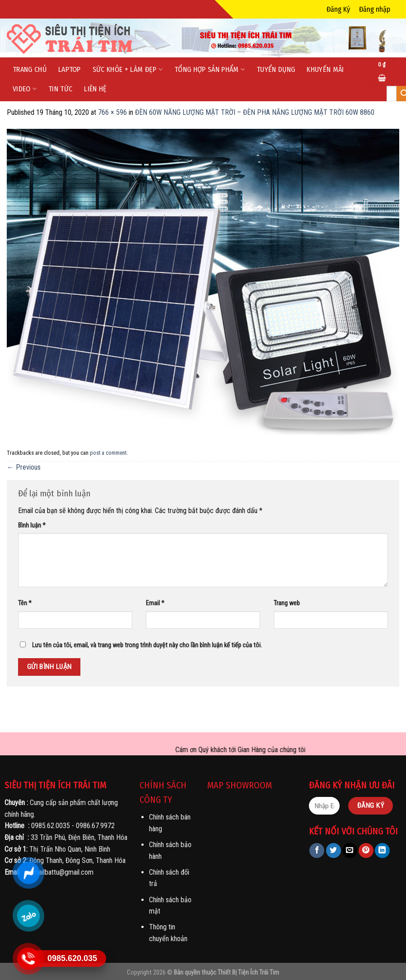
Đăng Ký (338, 9)
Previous (24, 467)
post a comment (108, 453)
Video (25, 89)
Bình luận (32, 525)
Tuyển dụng (276, 69)
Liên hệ (95, 89)
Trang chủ (30, 69)
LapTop (70, 69)
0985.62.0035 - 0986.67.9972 (73, 826)
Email (155, 603)
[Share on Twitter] (334, 850)
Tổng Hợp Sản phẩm (210, 69)
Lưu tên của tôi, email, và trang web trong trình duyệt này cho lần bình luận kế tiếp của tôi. (147, 645)
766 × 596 (112, 112)
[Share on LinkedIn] (382, 850)
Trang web (287, 603)
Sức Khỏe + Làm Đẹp (128, 69)
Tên (25, 603)
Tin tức (60, 89)
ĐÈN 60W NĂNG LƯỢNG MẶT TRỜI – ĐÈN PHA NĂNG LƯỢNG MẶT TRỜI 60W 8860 (255, 112)
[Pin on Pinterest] (366, 850)
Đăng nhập (375, 9)
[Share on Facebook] (317, 850)
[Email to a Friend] (350, 850)
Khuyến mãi (325, 69)
